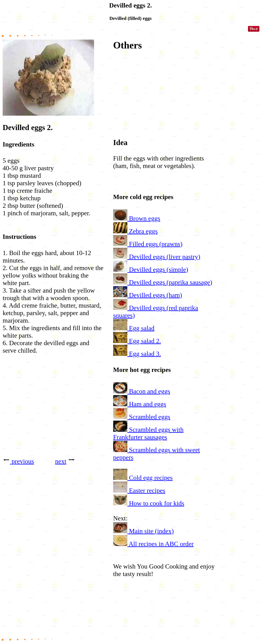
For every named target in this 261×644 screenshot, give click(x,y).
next (61, 461)
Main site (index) (151, 531)
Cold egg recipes (151, 478)
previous (23, 461)
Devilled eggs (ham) (155, 295)
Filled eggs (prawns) (156, 244)
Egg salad (142, 328)
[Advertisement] (53, 413)
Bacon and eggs (150, 391)
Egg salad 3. (145, 354)
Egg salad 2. (145, 341)
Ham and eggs (148, 404)
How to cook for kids (157, 503)
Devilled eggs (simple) (159, 269)
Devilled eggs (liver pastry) (165, 257)
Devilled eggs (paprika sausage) (171, 282)
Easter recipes (147, 490)
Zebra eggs (143, 231)
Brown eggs (145, 218)
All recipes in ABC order (161, 544)
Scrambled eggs (150, 417)
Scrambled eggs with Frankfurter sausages (148, 433)
